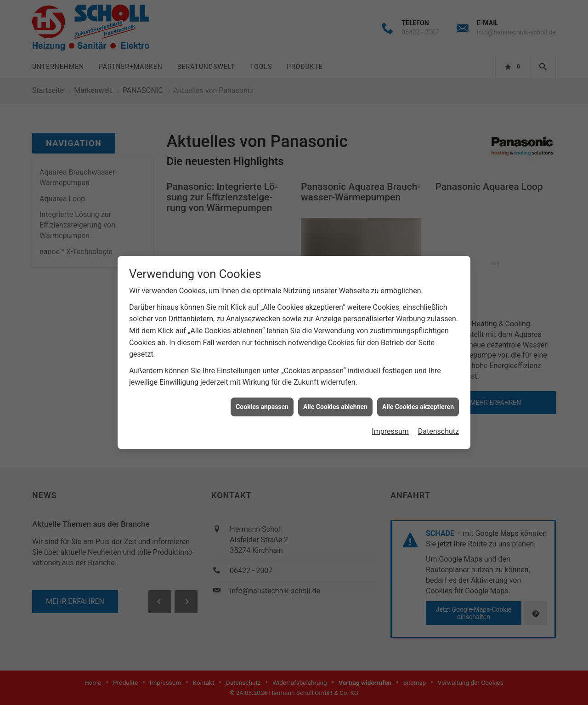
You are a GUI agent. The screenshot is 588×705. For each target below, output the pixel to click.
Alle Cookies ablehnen (335, 399)
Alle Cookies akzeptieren (418, 399)
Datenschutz (438, 424)
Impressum (390, 424)
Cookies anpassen (262, 399)
